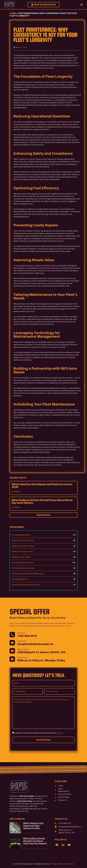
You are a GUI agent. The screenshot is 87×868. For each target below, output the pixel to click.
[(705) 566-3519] (12, 634)
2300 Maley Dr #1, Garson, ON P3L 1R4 (41, 652)
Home (13, 13)
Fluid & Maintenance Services (23, 568)
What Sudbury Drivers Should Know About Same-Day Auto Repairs (42, 501)
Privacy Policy (58, 863)
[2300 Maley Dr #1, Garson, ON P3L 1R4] (12, 651)
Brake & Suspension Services (23, 540)
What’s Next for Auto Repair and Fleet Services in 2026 (42, 486)
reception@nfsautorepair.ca (35, 644)
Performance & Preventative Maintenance (28, 574)
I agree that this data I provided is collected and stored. (39, 733)
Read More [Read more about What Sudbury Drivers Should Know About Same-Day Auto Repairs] (16, 507)
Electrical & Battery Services (22, 552)
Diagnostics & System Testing (23, 546)
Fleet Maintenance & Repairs (23, 563)
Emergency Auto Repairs (21, 557)
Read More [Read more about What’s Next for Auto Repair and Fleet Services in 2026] (16, 492)
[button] (82, 5)
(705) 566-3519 (27, 636)
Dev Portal (69, 863)
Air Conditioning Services (21, 535)
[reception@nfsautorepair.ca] (12, 643)
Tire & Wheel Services (20, 579)
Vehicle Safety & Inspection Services (26, 585)
